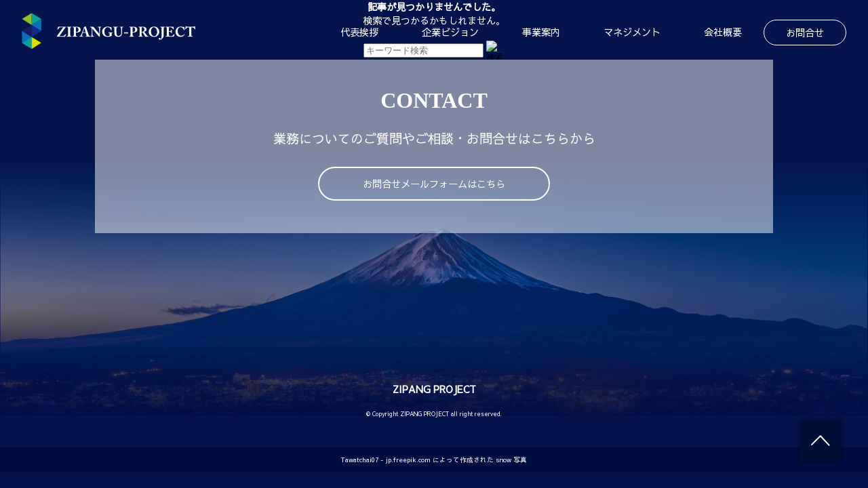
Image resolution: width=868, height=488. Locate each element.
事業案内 (541, 32)
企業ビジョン (450, 32)
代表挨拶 (359, 32)
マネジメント (632, 32)
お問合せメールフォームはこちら (434, 184)
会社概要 (723, 32)
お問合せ (805, 33)
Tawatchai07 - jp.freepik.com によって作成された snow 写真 (434, 460)
